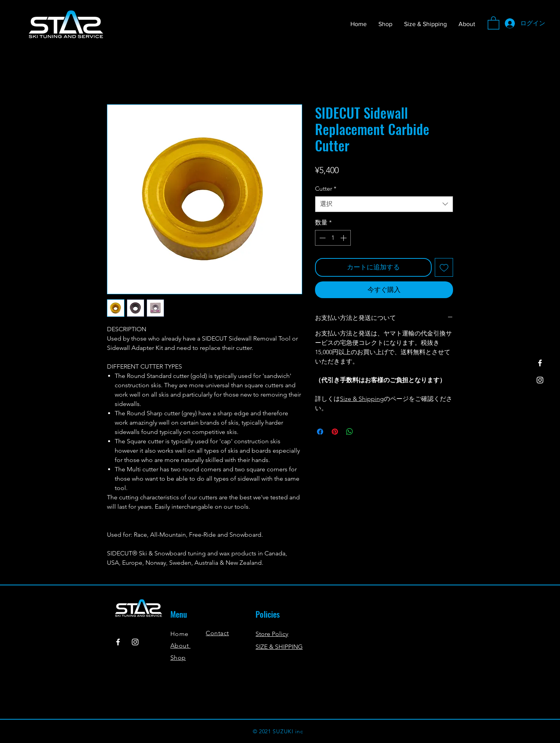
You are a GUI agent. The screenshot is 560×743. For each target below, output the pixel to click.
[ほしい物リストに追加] (444, 267)
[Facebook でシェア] (320, 432)
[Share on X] (364, 432)
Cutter (326, 189)
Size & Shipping (362, 399)
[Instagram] (540, 380)
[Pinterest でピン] (335, 432)
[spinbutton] (333, 238)
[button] (493, 23)
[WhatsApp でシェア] (350, 432)
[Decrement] (322, 238)
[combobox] (384, 204)
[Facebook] (540, 363)
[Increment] (344, 238)
